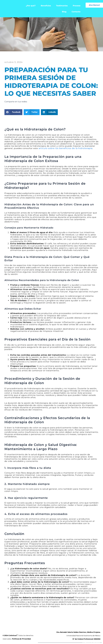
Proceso (77, 6)
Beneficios (46, 6)
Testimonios (62, 6)
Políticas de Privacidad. (22, 639)
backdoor (97, 642)
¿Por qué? (31, 6)
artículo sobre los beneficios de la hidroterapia (64, 148)
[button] (13, 112)
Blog (64, 12)
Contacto (76, 12)
